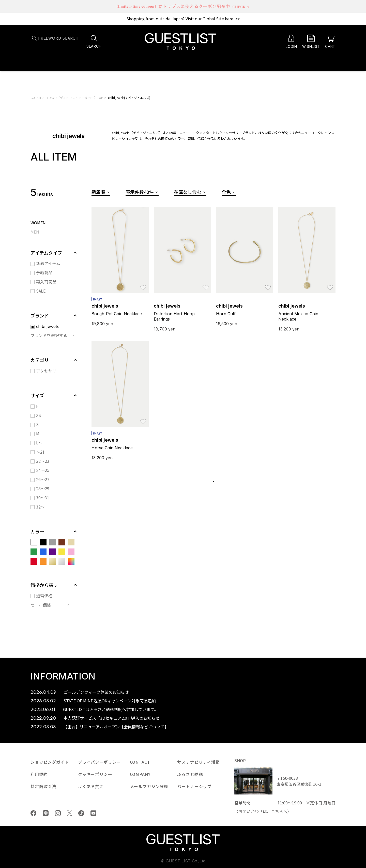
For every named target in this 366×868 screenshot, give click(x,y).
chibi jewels (47, 326)
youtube (93, 813)
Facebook (33, 813)
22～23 (43, 461)
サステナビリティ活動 (198, 762)
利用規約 (39, 774)
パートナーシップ (194, 786)
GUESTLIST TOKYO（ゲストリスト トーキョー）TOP (67, 98)
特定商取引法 (43, 786)
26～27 (43, 479)
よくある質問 (91, 786)
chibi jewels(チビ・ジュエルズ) (129, 98)
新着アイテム (48, 263)
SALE (41, 291)
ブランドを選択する (49, 335)
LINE (46, 813)
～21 (40, 452)
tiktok (81, 813)
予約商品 (44, 272)
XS (39, 415)
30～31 (43, 498)
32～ (40, 507)
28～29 (43, 488)
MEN (35, 232)
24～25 (43, 470)
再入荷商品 (46, 282)
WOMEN (38, 223)
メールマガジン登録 (149, 786)
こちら (277, 811)
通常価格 (44, 596)
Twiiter (70, 813)
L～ (39, 443)
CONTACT (140, 762)
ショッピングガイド (50, 762)
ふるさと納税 (190, 774)
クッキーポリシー (95, 774)
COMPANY (140, 774)
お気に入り (143, 285)
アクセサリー (48, 371)
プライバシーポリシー (99, 762)
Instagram (58, 813)
